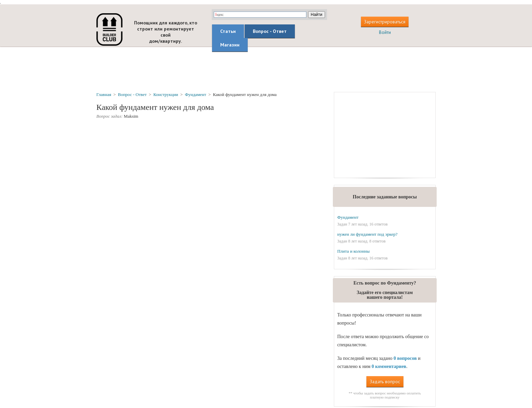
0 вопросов (405, 358)
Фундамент (348, 217)
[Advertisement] (266, 69)
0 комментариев (389, 366)
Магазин (230, 45)
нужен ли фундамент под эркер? (367, 234)
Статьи (228, 31)
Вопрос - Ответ (270, 31)
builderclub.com (109, 30)
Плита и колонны (354, 251)
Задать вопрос (385, 382)
